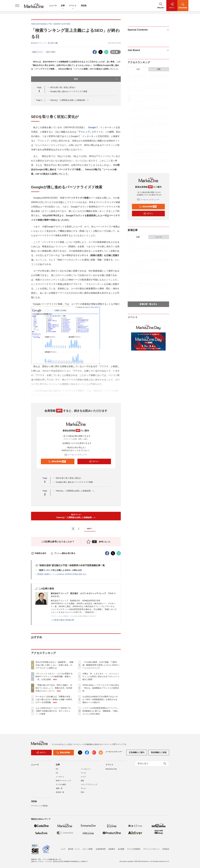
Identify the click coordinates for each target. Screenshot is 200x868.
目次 (96, 79)
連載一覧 (59, 788)
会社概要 (121, 849)
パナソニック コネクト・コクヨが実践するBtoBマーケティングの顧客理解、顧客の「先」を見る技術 (54, 676)
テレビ (83, 788)
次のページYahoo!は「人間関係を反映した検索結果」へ (76, 516)
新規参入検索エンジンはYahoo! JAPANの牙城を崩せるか (62, 574)
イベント (73, 6)
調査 (82, 781)
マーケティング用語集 (39, 806)
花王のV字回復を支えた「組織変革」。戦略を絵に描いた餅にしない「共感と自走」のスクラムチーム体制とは (54, 665)
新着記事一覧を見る (148, 304)
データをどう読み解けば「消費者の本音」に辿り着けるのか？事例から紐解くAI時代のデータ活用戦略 (54, 699)
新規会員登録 (57, 461)
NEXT (90, 529)
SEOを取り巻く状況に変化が (63, 87)
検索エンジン (37, 52)
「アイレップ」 (84, 132)
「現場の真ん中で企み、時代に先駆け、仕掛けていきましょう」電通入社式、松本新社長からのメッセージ (54, 688)
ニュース (53, 6)
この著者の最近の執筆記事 (62, 620)
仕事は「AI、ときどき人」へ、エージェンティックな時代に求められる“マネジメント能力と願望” (101, 676)
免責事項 (112, 849)
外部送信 (166, 849)
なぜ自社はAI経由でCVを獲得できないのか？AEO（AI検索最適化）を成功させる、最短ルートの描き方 (101, 699)
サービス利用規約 (134, 849)
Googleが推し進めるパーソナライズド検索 (69, 91)
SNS (82, 792)
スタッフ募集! (88, 849)
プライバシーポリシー (151, 849)
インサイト (60, 777)
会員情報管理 (101, 849)
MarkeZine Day (111, 769)
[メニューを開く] (17, 6)
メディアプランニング (89, 784)
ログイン (94, 461)
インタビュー (86, 769)
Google (92, 127)
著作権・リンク (74, 849)
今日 (138, 69)
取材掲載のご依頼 (159, 752)
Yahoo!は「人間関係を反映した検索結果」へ (69, 100)
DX (57, 769)
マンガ (83, 773)
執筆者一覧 (60, 792)
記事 (63, 6)
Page (39, 100)
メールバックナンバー (76, 455)
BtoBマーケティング (63, 781)
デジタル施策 (61, 784)
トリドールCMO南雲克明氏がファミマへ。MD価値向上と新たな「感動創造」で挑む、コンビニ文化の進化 (101, 711)
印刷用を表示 (39, 553)
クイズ (83, 777)
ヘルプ (63, 849)
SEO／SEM (51, 52)
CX (57, 773)
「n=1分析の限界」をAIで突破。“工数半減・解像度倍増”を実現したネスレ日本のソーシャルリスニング (101, 665)
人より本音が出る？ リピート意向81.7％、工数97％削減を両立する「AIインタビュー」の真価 (54, 711)
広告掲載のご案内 (137, 752)
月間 (159, 69)
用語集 (84, 6)
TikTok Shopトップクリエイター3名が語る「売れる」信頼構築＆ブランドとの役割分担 (101, 688)
